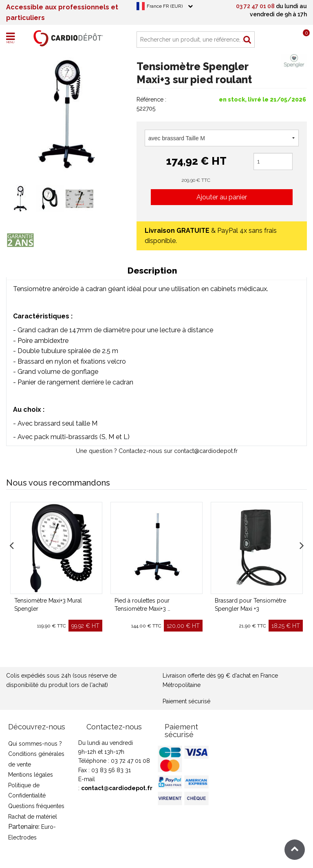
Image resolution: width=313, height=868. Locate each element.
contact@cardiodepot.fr (117, 788)
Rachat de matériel (33, 817)
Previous (11, 544)
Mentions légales (31, 775)
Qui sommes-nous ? (35, 744)
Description (152, 271)
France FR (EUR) (165, 6)
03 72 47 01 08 (255, 6)
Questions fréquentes (36, 806)
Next (302, 544)
